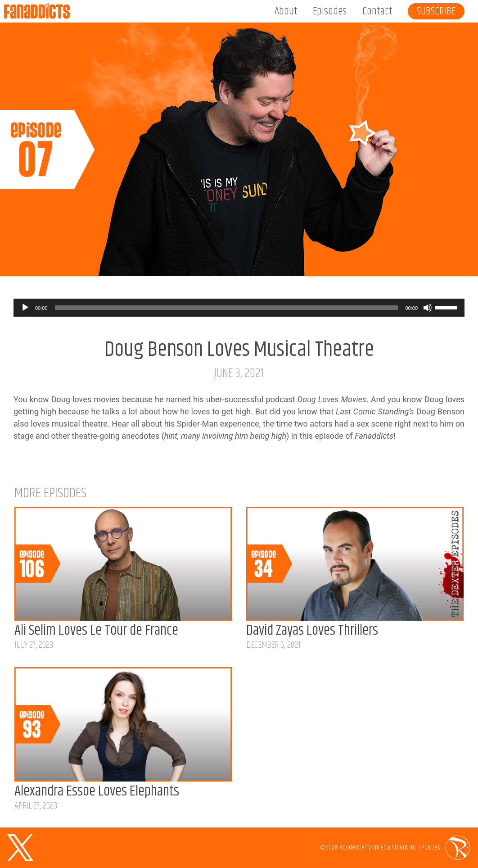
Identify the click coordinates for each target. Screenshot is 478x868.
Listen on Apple (361, 260)
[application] (239, 308)
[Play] (25, 308)
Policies (431, 848)
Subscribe (436, 11)
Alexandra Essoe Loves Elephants (97, 791)
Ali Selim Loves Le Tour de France (96, 631)
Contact (377, 11)
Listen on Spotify (443, 260)
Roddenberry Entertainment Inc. (378, 848)
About (286, 11)
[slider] (227, 308)
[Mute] (428, 308)
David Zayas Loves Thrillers (312, 631)
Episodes (330, 11)
